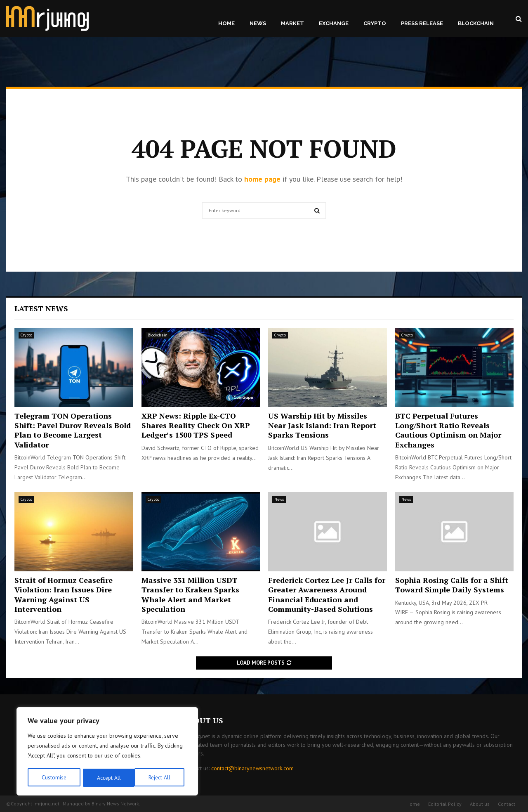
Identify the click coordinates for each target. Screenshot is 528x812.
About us (480, 804)
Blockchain (476, 23)
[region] (107, 752)
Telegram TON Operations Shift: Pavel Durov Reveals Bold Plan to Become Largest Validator (73, 430)
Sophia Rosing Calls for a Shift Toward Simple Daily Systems (452, 585)
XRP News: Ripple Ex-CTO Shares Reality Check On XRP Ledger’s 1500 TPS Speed (196, 425)
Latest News (41, 308)
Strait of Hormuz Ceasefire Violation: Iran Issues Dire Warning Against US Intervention (64, 594)
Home (226, 23)
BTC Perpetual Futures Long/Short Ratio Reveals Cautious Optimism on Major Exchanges (448, 430)
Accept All (161, 778)
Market (292, 23)
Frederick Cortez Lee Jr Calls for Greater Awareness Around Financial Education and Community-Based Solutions (327, 594)
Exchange (334, 23)
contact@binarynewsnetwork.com (252, 768)
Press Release (422, 23)
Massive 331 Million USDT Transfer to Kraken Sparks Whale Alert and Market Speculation (190, 594)
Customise (53, 778)
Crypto (375, 23)
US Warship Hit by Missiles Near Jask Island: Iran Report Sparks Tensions (322, 425)
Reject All (107, 778)
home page (262, 179)
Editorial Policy (445, 804)
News (258, 23)
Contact (507, 804)
